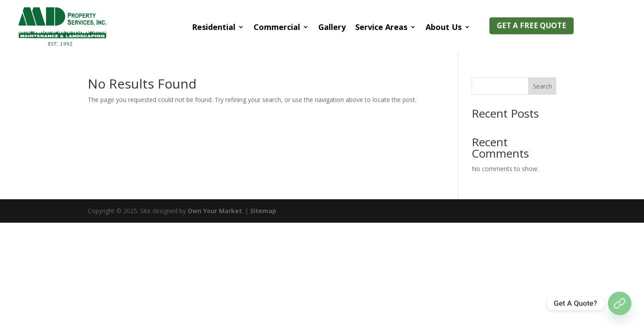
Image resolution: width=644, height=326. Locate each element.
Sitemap (263, 211)
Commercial (277, 27)
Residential (214, 27)
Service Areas (381, 27)
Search (542, 86)
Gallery (332, 27)
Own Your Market (215, 211)
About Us (444, 27)
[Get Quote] (620, 303)
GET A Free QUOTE (532, 25)
